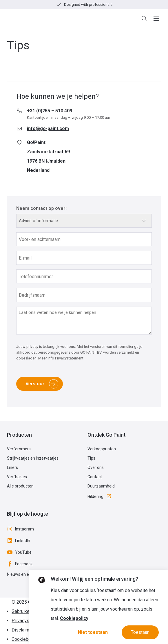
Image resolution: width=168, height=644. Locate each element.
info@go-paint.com (48, 128)
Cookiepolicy (74, 618)
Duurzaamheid (101, 486)
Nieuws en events (23, 574)
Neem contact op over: (41, 208)
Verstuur (35, 384)
